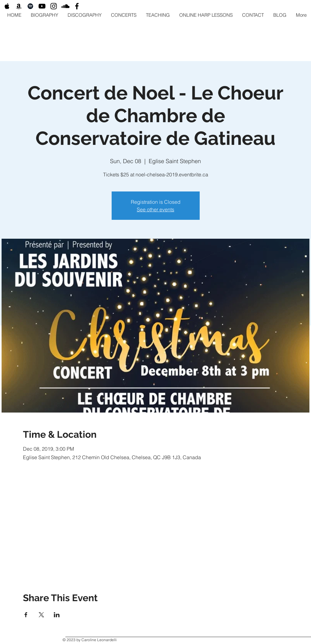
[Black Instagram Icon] (54, 6)
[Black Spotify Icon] (30, 6)
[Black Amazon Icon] (19, 6)
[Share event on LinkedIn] (57, 615)
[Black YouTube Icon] (42, 6)
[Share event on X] (41, 615)
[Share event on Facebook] (26, 615)
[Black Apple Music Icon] (7, 6)
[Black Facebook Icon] (77, 6)
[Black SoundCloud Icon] (65, 6)
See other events (155, 209)
